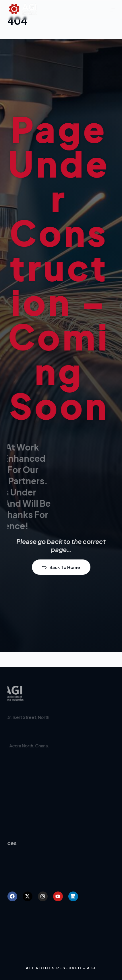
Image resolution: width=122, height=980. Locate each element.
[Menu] (112, 10)
